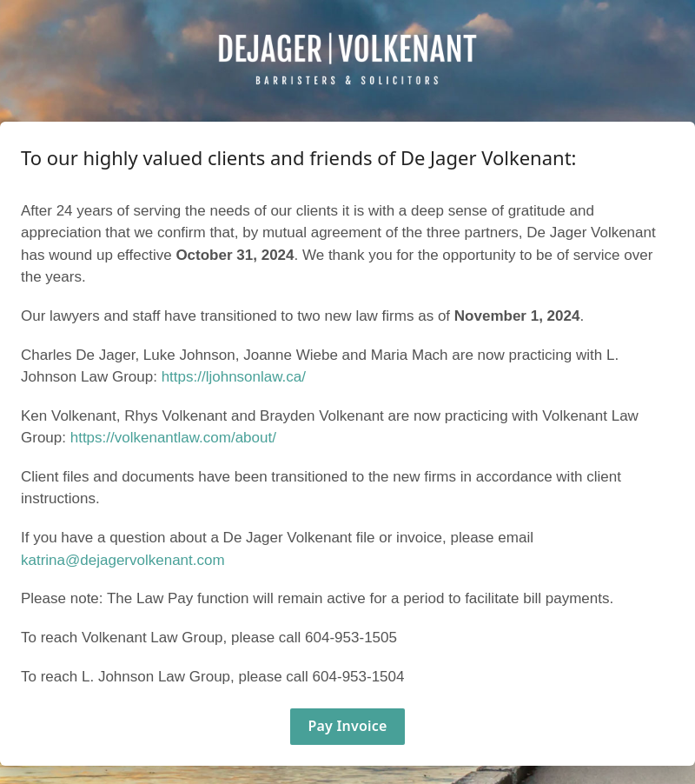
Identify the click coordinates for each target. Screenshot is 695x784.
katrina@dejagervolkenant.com (123, 560)
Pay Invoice (347, 726)
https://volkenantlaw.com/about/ (173, 438)
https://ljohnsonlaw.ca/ (234, 377)
